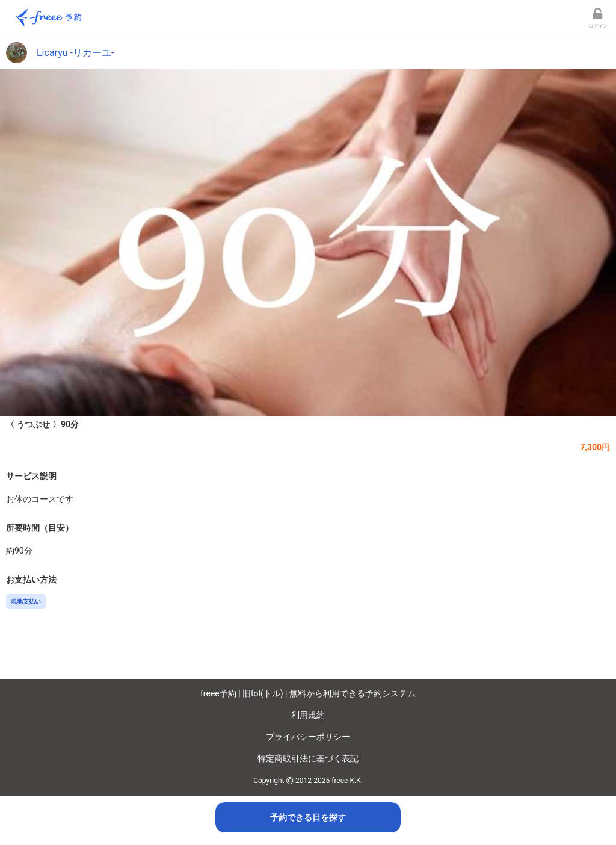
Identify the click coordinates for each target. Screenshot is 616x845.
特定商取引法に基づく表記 (308, 758)
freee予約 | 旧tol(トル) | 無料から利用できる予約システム (308, 693)
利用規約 (308, 715)
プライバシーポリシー (308, 737)
